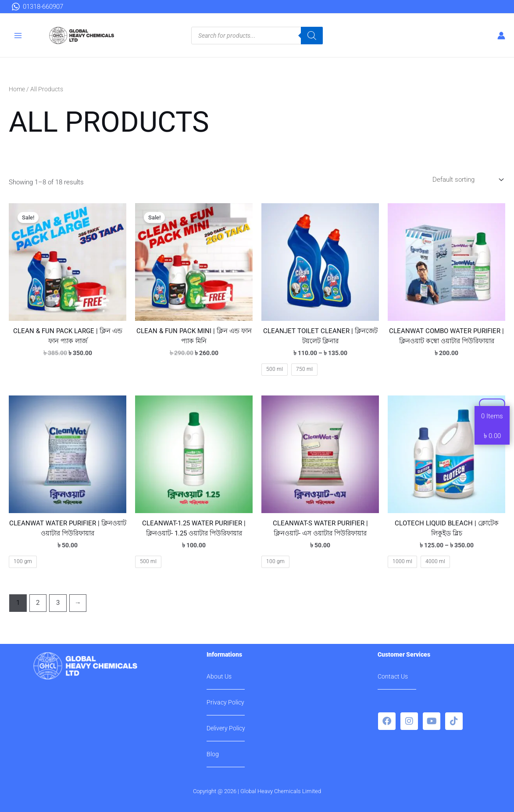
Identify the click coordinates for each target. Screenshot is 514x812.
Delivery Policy (226, 728)
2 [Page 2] (38, 603)
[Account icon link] (501, 36)
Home (17, 89)
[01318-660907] (37, 7)
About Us (219, 676)
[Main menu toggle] (18, 35)
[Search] (312, 36)
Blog (213, 754)
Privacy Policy (225, 702)
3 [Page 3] (58, 603)
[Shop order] (467, 180)
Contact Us (393, 676)
